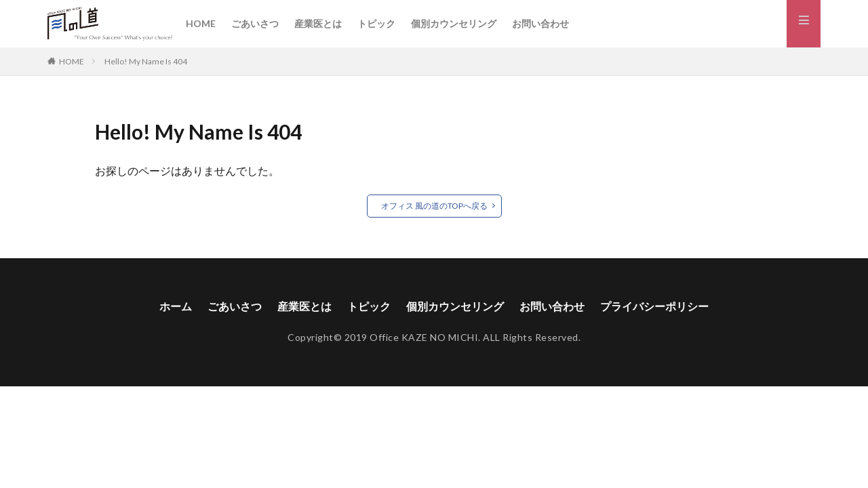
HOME (201, 23)
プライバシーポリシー (654, 307)
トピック (376, 23)
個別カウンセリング (454, 23)
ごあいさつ (255, 23)
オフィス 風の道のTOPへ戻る (434, 206)
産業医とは (318, 23)
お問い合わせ (540, 23)
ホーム (176, 307)
